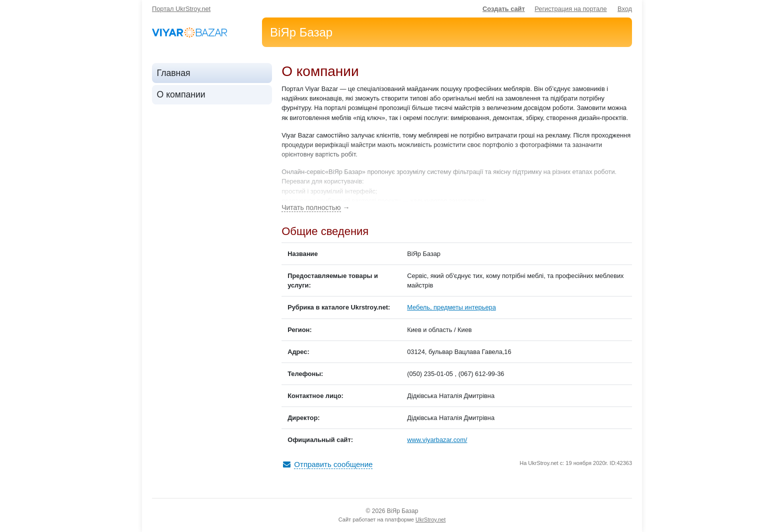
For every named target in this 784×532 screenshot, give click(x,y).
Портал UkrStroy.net (181, 9)
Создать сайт (504, 9)
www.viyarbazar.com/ (437, 440)
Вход (625, 9)
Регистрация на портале (570, 9)
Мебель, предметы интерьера (451, 307)
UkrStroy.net (430, 519)
